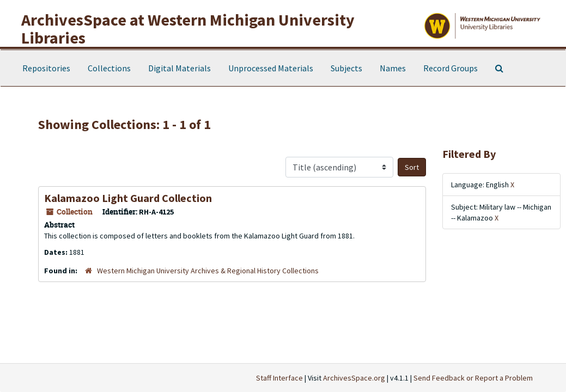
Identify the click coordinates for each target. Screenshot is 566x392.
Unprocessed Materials (271, 68)
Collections (109, 68)
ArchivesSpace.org (354, 378)
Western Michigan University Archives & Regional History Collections (208, 271)
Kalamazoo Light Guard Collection (128, 198)
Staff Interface (279, 378)
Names (393, 68)
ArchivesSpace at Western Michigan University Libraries (188, 29)
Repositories (46, 68)
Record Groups (451, 68)
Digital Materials (179, 68)
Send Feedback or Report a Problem (473, 378)
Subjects (346, 68)
